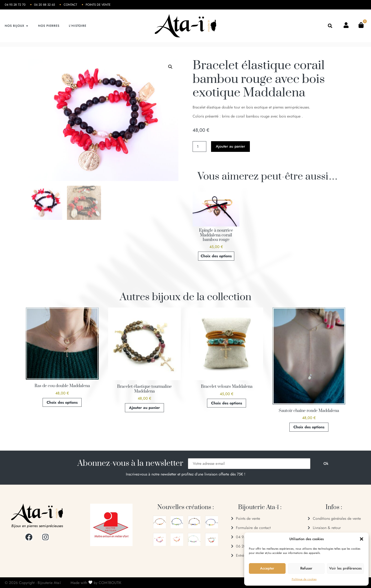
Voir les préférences (345, 569)
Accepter (267, 569)
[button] (362, 539)
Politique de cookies (304, 579)
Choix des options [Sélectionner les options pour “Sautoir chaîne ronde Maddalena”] (309, 427)
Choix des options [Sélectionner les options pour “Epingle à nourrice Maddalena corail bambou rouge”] (216, 256)
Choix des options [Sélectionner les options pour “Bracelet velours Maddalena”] (227, 403)
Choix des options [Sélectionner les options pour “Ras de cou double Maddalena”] (62, 402)
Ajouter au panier (230, 146)
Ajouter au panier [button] (144, 408)
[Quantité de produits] (199, 147)
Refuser (306, 569)
